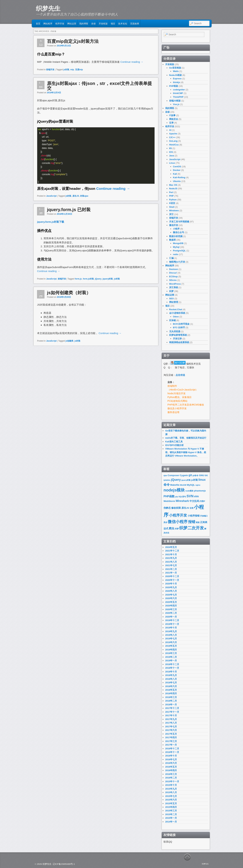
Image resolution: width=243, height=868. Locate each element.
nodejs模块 (174, 490)
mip (72, 70)
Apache (173, 134)
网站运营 (72, 23)
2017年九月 (171, 719)
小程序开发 (178, 515)
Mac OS (173, 185)
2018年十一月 (172, 668)
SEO (171, 299)
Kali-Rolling (179, 177)
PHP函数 (169, 496)
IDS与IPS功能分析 (174, 445)
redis (176, 254)
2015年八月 (171, 792)
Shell (172, 207)
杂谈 (93, 23)
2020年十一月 (172, 580)
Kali (175, 174)
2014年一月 (171, 822)
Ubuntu (177, 181)
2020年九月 (171, 587)
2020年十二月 (172, 576)
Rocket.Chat (176, 309)
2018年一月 (171, 705)
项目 (113, 23)
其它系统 (174, 287)
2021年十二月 (172, 551)
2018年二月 (171, 701)
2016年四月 (171, 770)
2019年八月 (171, 635)
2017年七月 (171, 727)
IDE (206, 475)
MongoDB (178, 243)
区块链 (173, 320)
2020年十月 (171, 584)
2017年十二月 (172, 708)
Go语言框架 (175, 68)
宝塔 (192, 508)
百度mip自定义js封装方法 (73, 41)
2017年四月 (171, 737)
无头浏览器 (175, 331)
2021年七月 (171, 565)
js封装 (66, 70)
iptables (167, 480)
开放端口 (204, 516)
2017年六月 (171, 730)
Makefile (175, 485)
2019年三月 (171, 653)
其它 (171, 214)
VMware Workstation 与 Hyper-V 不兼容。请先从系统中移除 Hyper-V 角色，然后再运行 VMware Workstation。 (186, 452)
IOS (171, 152)
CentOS (177, 167)
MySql (176, 247)
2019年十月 (171, 628)
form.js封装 (88, 279)
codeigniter (179, 90)
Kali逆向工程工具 (174, 442)
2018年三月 (171, 697)
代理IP (202, 501)
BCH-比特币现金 (181, 324)
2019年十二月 (172, 620)
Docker (177, 170)
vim (196, 496)
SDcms (173, 280)
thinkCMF (178, 93)
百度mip (79, 70)
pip (177, 497)
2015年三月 (171, 811)
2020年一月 (171, 617)
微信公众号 (178, 232)
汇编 (171, 258)
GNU (202, 475)
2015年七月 (171, 796)
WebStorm (169, 501)
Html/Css (174, 145)
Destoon (174, 269)
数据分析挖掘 (176, 236)
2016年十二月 (172, 749)
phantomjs (200, 491)
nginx (198, 485)
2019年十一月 (172, 624)
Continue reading (132, 62)
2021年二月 (171, 569)
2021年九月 (171, 558)
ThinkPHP (178, 97)
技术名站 (123, 23)
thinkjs (177, 82)
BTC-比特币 (179, 328)
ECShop (174, 277)
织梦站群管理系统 (178, 335)
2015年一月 (171, 818)
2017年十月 (171, 715)
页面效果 (135, 23)
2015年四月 (171, 807)
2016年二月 (171, 778)
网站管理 (174, 302)
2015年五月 (171, 803)
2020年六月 (171, 598)
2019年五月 (171, 646)
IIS (171, 148)
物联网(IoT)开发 (177, 262)
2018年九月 (171, 675)
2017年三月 (171, 741)
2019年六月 (171, 642)
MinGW (183, 485)
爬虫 (172, 528)
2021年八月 (171, 562)
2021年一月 (171, 573)
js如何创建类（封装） (69, 293)
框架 (198, 522)
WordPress (175, 284)
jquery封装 (108, 279)
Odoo (176, 317)
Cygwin (184, 475)
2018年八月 (171, 679)
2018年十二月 (172, 664)
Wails (176, 71)
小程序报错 (194, 516)
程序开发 (60, 23)
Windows (174, 211)
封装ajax (84, 196)
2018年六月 (171, 686)
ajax (165, 475)
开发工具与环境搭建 (179, 222)
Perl (171, 192)
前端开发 (50, 70)
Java (172, 156)
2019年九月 (171, 631)
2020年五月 (171, 602)
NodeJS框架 (175, 75)
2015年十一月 (172, 781)
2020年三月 (171, 609)
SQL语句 (182, 497)
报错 (192, 522)
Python (173, 200)
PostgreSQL (179, 251)
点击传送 (180, 375)
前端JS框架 (175, 101)
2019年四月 (171, 650)
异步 (165, 522)
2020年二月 (171, 613)
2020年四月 (171, 606)
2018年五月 (171, 690)
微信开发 (174, 225)
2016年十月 (171, 756)
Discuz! (173, 273)
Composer (173, 475)
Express (177, 79)
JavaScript (51, 196)
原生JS (76, 196)
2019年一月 (171, 661)
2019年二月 (171, 657)
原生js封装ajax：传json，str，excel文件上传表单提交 (99, 86)
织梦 (171, 291)
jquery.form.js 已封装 (69, 210)
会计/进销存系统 (177, 313)
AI (170, 130)
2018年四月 (171, 693)
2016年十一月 (172, 752)
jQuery (98, 279)
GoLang (173, 141)
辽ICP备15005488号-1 (64, 864)
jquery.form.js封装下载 (51, 222)
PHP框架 (174, 86)
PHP (171, 196)
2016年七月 (171, 759)
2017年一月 (171, 745)
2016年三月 (171, 774)
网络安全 (174, 119)
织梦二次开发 (192, 528)
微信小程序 (178, 522)
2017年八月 (171, 723)
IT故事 (172, 115)
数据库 (173, 240)
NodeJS (173, 189)
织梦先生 (48, 8)
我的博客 (84, 23)
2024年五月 (171, 547)
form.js (78, 279)
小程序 (176, 229)
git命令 (195, 475)
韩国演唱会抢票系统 (179, 342)
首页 (38, 23)
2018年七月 (171, 683)
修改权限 (176, 508)
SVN (190, 496)
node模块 (189, 491)
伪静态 (167, 508)
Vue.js (176, 104)
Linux (172, 163)
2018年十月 (171, 672)
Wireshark (182, 501)
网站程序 (48, 23)
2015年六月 (171, 800)
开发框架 (103, 23)
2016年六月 (171, 763)
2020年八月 (171, 591)
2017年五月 (171, 734)
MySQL (191, 485)
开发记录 (177, 339)
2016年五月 (171, 767)
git (190, 475)
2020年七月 (171, 595)
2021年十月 (171, 554)
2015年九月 (171, 789)
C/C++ (172, 137)
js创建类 (69, 341)
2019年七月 (171, 639)
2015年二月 (171, 814)
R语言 (172, 203)
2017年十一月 (172, 712)
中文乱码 (194, 501)
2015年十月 (171, 785)
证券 (171, 123)
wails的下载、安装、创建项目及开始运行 (186, 438)
